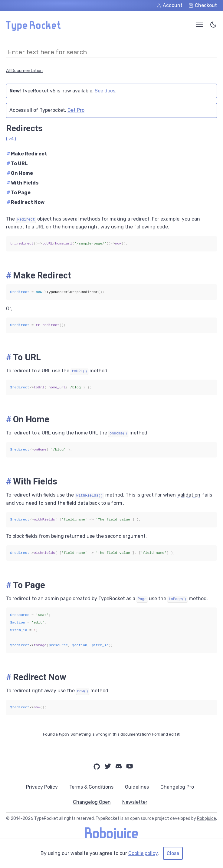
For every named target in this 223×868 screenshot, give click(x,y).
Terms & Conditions (91, 787)
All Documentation (24, 71)
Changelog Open (92, 802)
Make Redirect (27, 154)
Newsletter (135, 802)
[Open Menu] (199, 24)
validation (189, 495)
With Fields (23, 183)
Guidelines (137, 787)
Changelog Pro (177, 787)
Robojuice (207, 818)
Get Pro (76, 110)
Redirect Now (26, 202)
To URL (17, 163)
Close (173, 853)
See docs (105, 91)
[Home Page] (33, 29)
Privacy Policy (42, 787)
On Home (20, 173)
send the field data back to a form (84, 503)
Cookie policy (143, 853)
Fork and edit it (166, 734)
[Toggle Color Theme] (213, 26)
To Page (19, 193)
